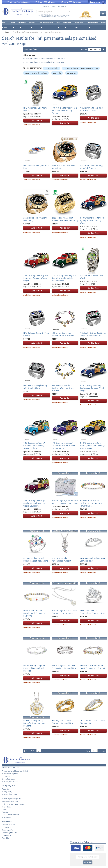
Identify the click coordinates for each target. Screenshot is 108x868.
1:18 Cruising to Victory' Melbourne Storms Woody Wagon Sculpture (63, 446)
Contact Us (47, 6)
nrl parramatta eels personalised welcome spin (44, 59)
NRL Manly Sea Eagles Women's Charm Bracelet (63, 334)
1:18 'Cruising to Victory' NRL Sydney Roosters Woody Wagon (93, 220)
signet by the (72, 73)
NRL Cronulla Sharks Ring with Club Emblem (91, 167)
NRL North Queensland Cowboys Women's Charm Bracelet (63, 388)
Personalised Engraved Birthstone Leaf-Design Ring (36, 559)
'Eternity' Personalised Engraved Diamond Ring (62, 722)
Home (7, 32)
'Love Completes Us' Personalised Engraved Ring (92, 612)
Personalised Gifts (9, 825)
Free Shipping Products (10, 815)
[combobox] (54, 11)
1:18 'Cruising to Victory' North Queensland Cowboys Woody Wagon (92, 446)
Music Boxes (7, 807)
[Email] (88, 857)
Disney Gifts (6, 835)
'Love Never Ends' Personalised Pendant (61, 559)
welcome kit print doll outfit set (36, 73)
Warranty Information (10, 781)
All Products (6, 817)
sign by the (57, 73)
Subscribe (88, 862)
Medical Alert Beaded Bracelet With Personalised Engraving (35, 613)
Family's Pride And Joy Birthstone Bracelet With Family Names (91, 503)
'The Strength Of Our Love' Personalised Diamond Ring (64, 667)
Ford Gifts (6, 838)
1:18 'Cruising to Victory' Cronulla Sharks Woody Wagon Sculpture (34, 446)
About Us (5, 789)
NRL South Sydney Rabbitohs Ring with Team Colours (93, 334)
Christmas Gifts (8, 827)
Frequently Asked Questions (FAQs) (15, 771)
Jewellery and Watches (10, 802)
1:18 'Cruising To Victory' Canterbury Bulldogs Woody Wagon (92, 388)
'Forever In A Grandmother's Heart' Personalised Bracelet (92, 667)
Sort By (84, 50)
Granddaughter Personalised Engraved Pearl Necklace (65, 612)
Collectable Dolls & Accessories (14, 804)
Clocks (4, 809)
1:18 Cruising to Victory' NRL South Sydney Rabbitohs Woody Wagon (64, 278)
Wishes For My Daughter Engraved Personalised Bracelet (34, 668)
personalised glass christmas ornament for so (81, 68)
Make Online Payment (59, 6)
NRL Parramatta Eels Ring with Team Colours (91, 109)
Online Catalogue (8, 779)
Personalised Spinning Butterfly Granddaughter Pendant (34, 723)
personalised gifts (51, 68)
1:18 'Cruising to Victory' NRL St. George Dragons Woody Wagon (36, 278)
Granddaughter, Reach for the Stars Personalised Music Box (65, 502)
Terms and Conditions (10, 794)
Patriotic (5, 812)
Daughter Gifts (7, 830)
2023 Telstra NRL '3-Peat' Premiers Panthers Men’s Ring (65, 219)
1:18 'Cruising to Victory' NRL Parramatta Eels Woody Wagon (64, 110)
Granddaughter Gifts (10, 833)
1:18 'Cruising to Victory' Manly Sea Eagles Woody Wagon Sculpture (34, 503)
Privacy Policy (7, 792)
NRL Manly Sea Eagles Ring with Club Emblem (35, 387)
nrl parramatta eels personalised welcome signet (44, 62)
